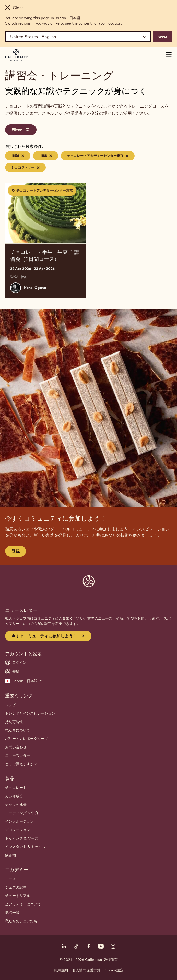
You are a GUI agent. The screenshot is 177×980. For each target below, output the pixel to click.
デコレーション (18, 830)
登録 (16, 551)
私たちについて (18, 730)
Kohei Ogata (35, 288)
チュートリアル (18, 896)
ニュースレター (18, 755)
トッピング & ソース (22, 838)
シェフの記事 (16, 887)
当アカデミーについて (23, 904)
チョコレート (16, 788)
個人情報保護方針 (86, 970)
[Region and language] (78, 37)
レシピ (10, 705)
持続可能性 (14, 722)
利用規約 (61, 970)
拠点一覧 (12, 913)
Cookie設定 (114, 970)
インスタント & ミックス (25, 847)
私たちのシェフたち (21, 921)
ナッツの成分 (16, 805)
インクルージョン (19, 821)
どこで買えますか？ (21, 764)
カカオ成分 (14, 796)
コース (10, 879)
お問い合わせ (16, 747)
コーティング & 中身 (22, 813)
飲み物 (10, 855)
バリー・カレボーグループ (27, 739)
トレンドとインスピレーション (30, 713)
